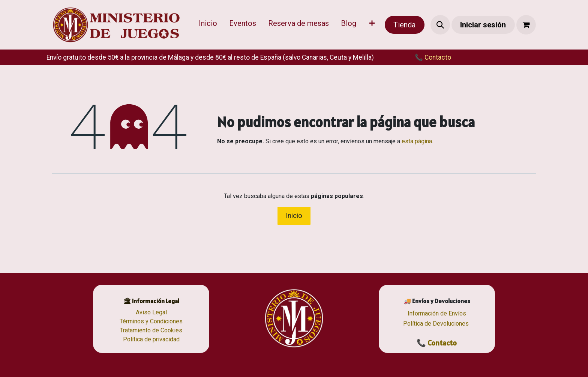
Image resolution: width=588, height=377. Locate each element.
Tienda (404, 25)
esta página (417, 141)
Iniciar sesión (483, 25)
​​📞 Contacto (425, 57)
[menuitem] (208, 25)
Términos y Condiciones (151, 321)
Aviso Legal (151, 312)
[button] (440, 25)
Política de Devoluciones (436, 324)
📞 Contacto (437, 343)
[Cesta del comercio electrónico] (526, 25)
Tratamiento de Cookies (151, 330)
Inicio (294, 216)
